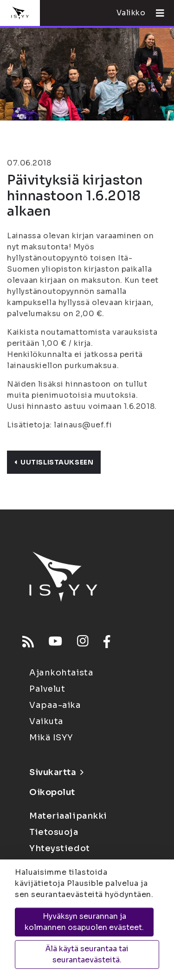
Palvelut (47, 689)
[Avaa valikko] (156, 13)
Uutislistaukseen (54, 462)
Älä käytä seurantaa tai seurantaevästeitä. (87, 954)
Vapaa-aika (55, 705)
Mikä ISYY (51, 738)
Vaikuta (46, 721)
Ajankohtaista (61, 673)
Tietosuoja (54, 832)
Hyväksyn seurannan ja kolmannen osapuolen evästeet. (84, 922)
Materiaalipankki (68, 816)
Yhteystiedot (60, 848)
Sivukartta (56, 772)
